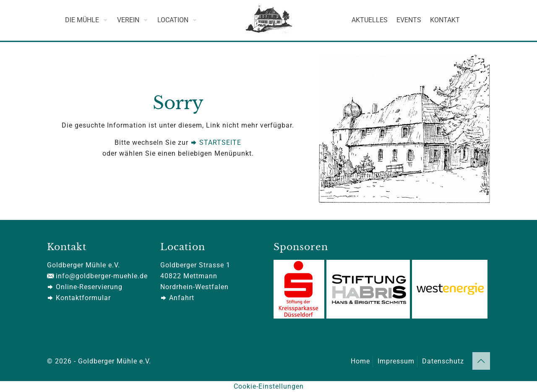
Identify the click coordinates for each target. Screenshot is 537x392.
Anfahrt (177, 298)
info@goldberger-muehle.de (97, 276)
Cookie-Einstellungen (269, 386)
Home (360, 361)
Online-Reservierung (85, 287)
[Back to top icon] (481, 361)
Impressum (396, 361)
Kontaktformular (79, 298)
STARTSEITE (216, 142)
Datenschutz (443, 361)
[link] (404, 129)
